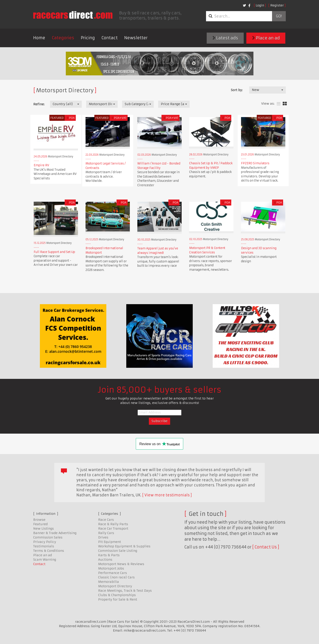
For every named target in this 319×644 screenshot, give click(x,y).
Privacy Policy (45, 542)
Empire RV (41, 165)
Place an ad (266, 38)
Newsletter (136, 38)
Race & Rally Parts (113, 524)
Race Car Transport (113, 529)
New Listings (44, 529)
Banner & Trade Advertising (55, 533)
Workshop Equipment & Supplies (124, 546)
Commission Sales (48, 537)
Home (39, 38)
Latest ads (225, 38)
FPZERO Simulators (255, 163)
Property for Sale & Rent (118, 599)
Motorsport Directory (115, 586)
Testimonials (44, 546)
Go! (279, 16)
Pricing (88, 38)
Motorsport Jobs (111, 568)
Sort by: (237, 90)
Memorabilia (109, 582)
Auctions (105, 560)
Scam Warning (45, 560)
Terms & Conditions (49, 551)
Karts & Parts (109, 555)
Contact (110, 38)
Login (260, 5)
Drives (103, 537)
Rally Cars (106, 533)
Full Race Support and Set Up (54, 252)
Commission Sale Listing (118, 551)
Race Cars (106, 520)
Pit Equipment (110, 542)
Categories (63, 38)
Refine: (39, 104)
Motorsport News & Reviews (121, 564)
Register (277, 5)
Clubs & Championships (117, 595)
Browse (39, 520)
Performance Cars (113, 573)
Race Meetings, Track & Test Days (125, 591)
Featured (40, 524)
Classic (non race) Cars (116, 577)
